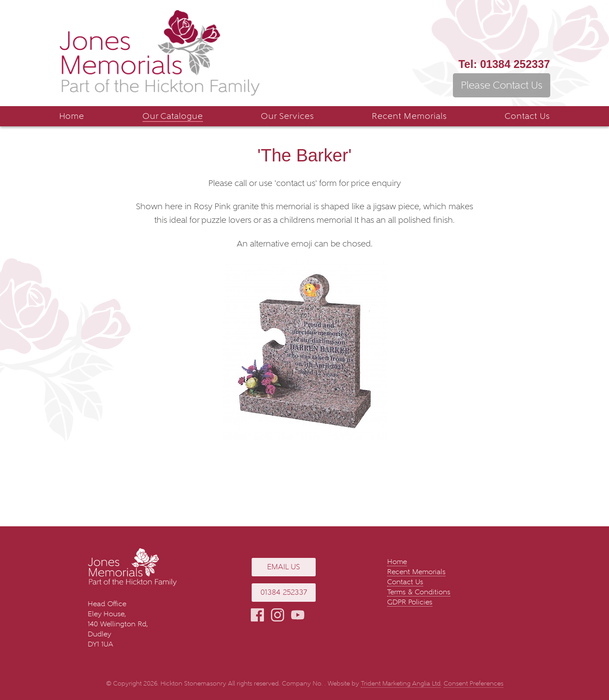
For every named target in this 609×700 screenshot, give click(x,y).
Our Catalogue (173, 116)
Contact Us (527, 116)
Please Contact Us (502, 85)
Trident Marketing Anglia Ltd (401, 684)
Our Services (287, 116)
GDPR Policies (410, 602)
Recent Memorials (409, 116)
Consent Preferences (474, 684)
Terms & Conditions (419, 592)
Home (72, 116)
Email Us (283, 567)
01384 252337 (504, 64)
